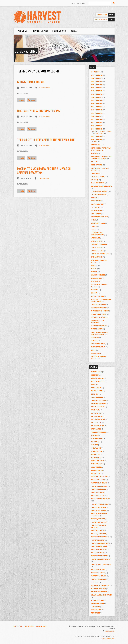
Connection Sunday (99, 191)
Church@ (95, 180)
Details (21, 100)
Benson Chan (96, 372)
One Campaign (97, 257)
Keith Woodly (97, 464)
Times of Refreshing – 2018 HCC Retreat (100, 333)
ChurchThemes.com (108, 639)
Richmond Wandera (99, 592)
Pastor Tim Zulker (99, 576)
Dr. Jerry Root (97, 416)
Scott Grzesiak (97, 600)
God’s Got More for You (31, 82)
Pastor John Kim (98, 519)
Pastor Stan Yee (98, 573)
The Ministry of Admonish (97, 321)
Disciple (94, 198)
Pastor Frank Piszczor (101, 499)
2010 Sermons (96, 85)
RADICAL (94, 272)
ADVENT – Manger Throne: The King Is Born (102, 132)
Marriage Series (97, 251)
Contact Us (81, 3)
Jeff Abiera (95, 442)
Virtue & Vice (96, 353)
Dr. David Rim (96, 413)
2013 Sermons (96, 94)
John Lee (94, 445)
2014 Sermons (96, 97)
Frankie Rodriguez (98, 432)
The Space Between (99, 326)
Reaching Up (96, 281)
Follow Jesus (96, 207)
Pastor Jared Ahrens (100, 504)
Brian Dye (95, 385)
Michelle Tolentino (99, 476)
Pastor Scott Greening (101, 564)
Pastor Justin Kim (98, 534)
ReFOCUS (94, 290)
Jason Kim (95, 435)
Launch (94, 226)
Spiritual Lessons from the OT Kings (101, 300)
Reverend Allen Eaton (100, 585)
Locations (29, 626)
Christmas (95, 173)
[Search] (100, 3)
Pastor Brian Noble (99, 486)
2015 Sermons (96, 100)
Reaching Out (96, 278)
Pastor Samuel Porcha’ (101, 559)
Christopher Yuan (98, 400)
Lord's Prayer (97, 247)
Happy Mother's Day (99, 217)
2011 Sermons (96, 88)
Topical (94, 340)
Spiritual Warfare (98, 305)
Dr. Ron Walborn (44, 88)
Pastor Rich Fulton (99, 556)
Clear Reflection (98, 183)
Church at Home (98, 177)
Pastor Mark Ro (98, 540)
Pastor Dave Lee (97, 496)
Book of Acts (96, 165)
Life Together (97, 241)
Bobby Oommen (97, 378)
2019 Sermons (96, 113)
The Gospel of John (99, 317)
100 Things (95, 72)
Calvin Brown (97, 391)
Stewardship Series (99, 308)
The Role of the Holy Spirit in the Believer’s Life (46, 140)
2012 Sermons (96, 91)
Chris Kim (95, 394)
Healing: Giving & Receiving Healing (39, 111)
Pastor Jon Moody (99, 522)
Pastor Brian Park (98, 489)
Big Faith (94, 162)
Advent (94, 153)
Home (73, 3)
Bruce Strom (96, 388)
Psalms (94, 269)
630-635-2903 (110, 631)
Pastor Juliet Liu (98, 530)
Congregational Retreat (101, 186)
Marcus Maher (97, 470)
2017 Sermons (96, 107)
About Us (18, 626)
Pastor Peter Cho (98, 549)
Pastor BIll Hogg (98, 480)
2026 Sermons (96, 140)
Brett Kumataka (98, 381)
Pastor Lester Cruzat (100, 537)
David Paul (95, 410)
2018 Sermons (96, 110)
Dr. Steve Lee (96, 423)
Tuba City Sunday (98, 347)
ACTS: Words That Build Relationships (101, 149)
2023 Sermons (96, 126)
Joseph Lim (95, 454)
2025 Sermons (96, 136)
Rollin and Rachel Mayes (101, 595)
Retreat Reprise (97, 296)
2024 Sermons (96, 129)
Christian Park (97, 397)
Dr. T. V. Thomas (97, 426)
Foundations (96, 210)
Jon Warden (96, 448)
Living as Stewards (99, 244)
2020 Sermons (96, 116)
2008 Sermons (96, 78)
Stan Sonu (95, 607)
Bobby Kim (95, 375)
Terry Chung (96, 610)
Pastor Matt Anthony (100, 543)
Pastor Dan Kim (97, 492)
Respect (94, 293)
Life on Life (95, 238)
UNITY (93, 350)
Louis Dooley (96, 467)
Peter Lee (95, 582)
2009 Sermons (96, 81)
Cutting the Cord (98, 195)
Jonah (93, 220)
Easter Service (97, 204)
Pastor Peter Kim (98, 553)
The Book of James (99, 314)
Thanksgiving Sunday (100, 311)
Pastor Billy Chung (99, 483)
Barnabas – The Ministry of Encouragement (101, 158)
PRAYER (94, 265)
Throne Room (97, 329)
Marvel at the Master (100, 254)
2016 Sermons (96, 104)
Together (95, 337)
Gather (95, 142)
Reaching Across (98, 275)
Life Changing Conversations (97, 234)
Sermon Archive (26, 51)
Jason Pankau (97, 438)
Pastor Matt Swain (99, 546)
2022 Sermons (96, 123)
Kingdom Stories (98, 223)
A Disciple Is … (96, 145)
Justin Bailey (96, 457)
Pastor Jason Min (98, 507)
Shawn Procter (97, 603)
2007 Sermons (96, 75)
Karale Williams (97, 461)
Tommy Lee (95, 613)
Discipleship (96, 201)
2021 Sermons (96, 119)
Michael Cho (96, 473)
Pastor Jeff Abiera (98, 510)
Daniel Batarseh (98, 407)
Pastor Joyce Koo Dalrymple (98, 526)
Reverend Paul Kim (98, 589)
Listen (32, 100)
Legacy (94, 229)
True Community (98, 344)
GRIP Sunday (96, 214)
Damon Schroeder (98, 404)
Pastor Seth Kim (98, 570)
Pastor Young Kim (98, 579)
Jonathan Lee (96, 451)
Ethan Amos (96, 429)
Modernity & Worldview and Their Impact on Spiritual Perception (44, 170)
